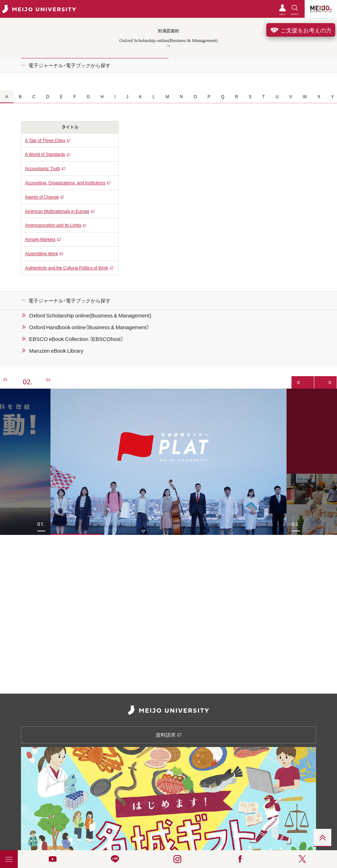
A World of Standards (45, 154)
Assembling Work (41, 253)
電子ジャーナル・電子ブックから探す (69, 65)
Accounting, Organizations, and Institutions (65, 183)
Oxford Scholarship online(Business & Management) (90, 315)
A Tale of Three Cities (45, 140)
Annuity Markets (40, 239)
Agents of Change (42, 197)
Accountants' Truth (42, 168)
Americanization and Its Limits (53, 225)
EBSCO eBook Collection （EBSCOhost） (76, 339)
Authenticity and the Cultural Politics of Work (66, 268)
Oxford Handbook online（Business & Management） (89, 327)
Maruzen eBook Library (56, 351)
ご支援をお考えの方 (301, 30)
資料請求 (169, 735)
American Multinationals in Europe (57, 211)
